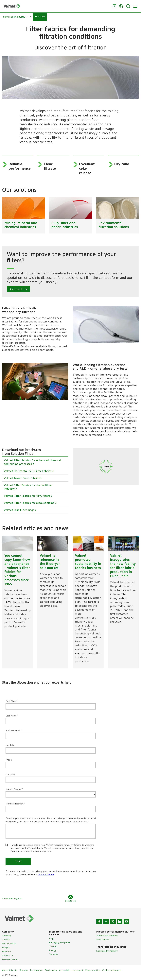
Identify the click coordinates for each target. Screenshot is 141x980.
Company (7, 936)
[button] (15, 17)
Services (53, 954)
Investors (7, 951)
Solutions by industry (107, 951)
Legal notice (36, 970)
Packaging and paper (60, 942)
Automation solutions (107, 936)
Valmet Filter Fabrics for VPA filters (27, 496)
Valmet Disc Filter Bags (19, 510)
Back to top (70, 898)
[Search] (128, 6)
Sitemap (24, 970)
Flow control (103, 939)
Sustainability (9, 943)
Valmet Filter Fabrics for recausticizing (29, 503)
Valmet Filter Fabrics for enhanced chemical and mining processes (32, 462)
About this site (10, 970)
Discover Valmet (10, 959)
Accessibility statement (71, 970)
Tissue (53, 946)
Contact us (19, 289)
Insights (6, 947)
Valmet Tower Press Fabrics (22, 478)
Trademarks (51, 970)
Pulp (51, 938)
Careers (6, 939)
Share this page (12, 898)
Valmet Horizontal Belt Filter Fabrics (28, 471)
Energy (53, 950)
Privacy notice (93, 970)
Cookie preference (112, 970)
